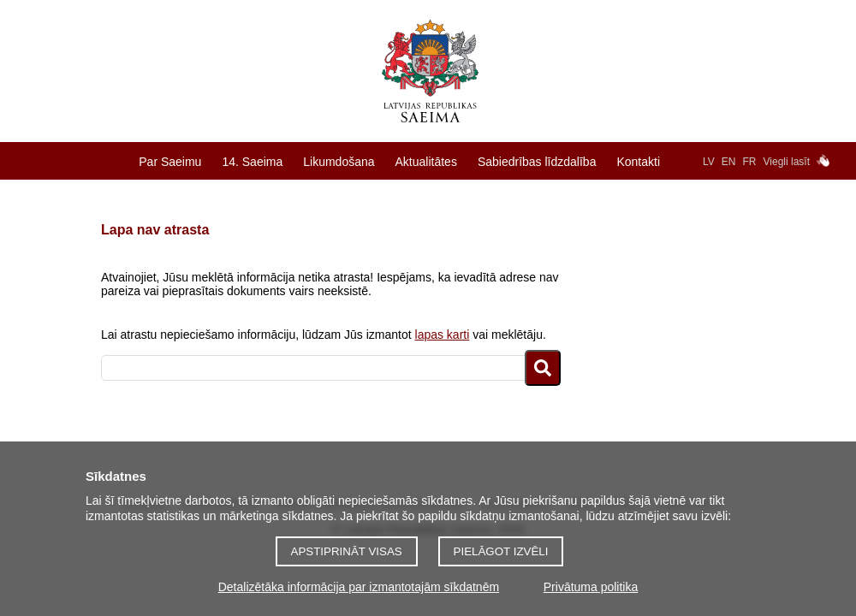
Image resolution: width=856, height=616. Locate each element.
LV (709, 162)
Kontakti (638, 162)
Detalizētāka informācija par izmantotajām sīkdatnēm (359, 587)
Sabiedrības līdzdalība (537, 162)
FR (750, 162)
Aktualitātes (426, 162)
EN (729, 162)
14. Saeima (252, 162)
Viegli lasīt (787, 162)
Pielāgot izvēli (501, 551)
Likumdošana (339, 162)
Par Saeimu (170, 162)
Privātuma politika (591, 587)
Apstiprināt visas (347, 551)
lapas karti (443, 335)
